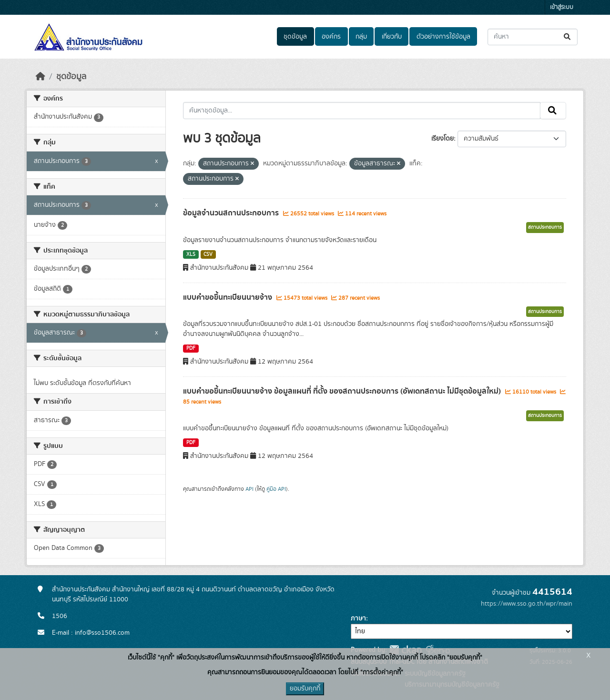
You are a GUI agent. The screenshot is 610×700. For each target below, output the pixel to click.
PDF (191, 348)
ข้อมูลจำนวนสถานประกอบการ (232, 213)
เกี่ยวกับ (392, 37)
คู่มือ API (276, 489)
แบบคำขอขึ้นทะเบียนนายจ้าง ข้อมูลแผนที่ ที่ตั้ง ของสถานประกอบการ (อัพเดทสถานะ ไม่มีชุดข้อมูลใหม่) (343, 391)
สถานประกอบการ (545, 227)
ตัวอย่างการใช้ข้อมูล (443, 37)
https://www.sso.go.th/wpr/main (527, 604)
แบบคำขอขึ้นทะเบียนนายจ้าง (229, 297)
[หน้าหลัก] (41, 77)
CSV (208, 254)
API (249, 489)
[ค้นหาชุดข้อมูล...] (533, 37)
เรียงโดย (442, 139)
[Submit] (568, 37)
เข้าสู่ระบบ (562, 7)
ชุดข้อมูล (295, 37)
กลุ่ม (361, 37)
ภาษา (358, 619)
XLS (191, 254)
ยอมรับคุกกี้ (305, 689)
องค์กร (331, 37)
